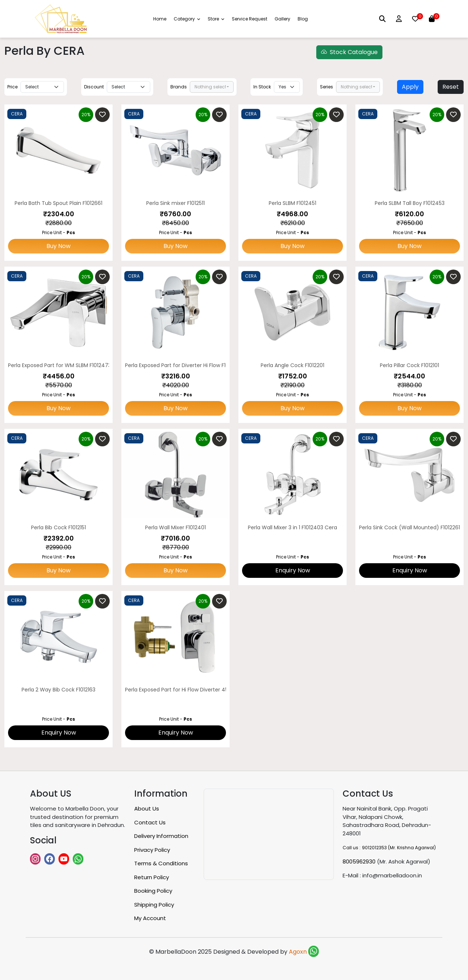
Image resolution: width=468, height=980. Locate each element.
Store (216, 19)
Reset (451, 87)
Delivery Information (161, 836)
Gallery (282, 19)
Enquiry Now (293, 570)
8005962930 (359, 861)
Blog (303, 19)
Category (187, 19)
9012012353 (374, 848)
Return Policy (152, 877)
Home (160, 19)
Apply (410, 87)
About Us (147, 809)
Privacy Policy (152, 850)
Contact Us (150, 822)
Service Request (250, 19)
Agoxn (299, 952)
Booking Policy (153, 891)
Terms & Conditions (161, 863)
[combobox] (212, 87)
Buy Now (58, 246)
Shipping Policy (154, 905)
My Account (150, 918)
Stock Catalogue (349, 52)
